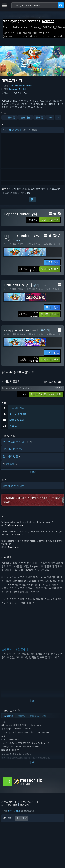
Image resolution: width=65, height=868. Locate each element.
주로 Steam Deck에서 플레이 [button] (40, 831)
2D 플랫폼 (9, 119)
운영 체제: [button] (9, 836)
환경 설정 (24, 807)
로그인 (5, 191)
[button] (33, 132)
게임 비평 (25, 786)
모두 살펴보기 (52, 384)
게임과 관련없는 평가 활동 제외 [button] (21, 826)
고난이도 (25, 119)
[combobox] (35, 5)
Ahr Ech (13, 88)
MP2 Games (25, 88)
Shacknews (14, 549)
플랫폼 (40, 119)
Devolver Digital (17, 91)
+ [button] (58, 119)
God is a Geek (17, 537)
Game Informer (16, 527)
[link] (29, 271)
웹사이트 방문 (12, 458)
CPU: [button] (24, 836)
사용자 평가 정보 (9, 807)
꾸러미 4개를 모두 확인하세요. (18, 374)
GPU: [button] (36, 836)
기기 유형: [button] (51, 836)
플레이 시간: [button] (10, 831)
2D (50, 119)
